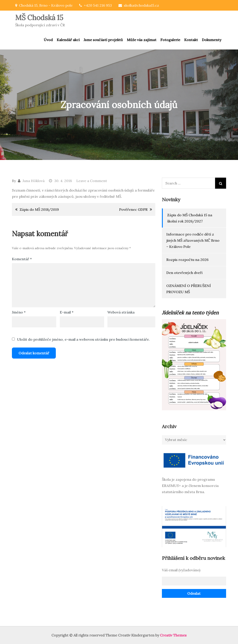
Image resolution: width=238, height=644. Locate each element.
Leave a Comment (92, 181)
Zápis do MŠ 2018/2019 (39, 209)
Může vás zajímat (142, 40)
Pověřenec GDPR (133, 209)
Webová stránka (121, 312)
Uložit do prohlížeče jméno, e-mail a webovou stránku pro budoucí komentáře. (83, 339)
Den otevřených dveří (184, 273)
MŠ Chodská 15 (39, 18)
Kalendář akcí (68, 40)
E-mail (67, 312)
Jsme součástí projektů (103, 40)
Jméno (19, 312)
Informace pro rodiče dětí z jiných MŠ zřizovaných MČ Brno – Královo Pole (193, 240)
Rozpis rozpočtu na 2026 (187, 260)
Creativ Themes (173, 635)
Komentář (22, 259)
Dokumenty (212, 40)
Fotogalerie (170, 40)
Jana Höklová (34, 181)
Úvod (48, 40)
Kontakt (191, 40)
